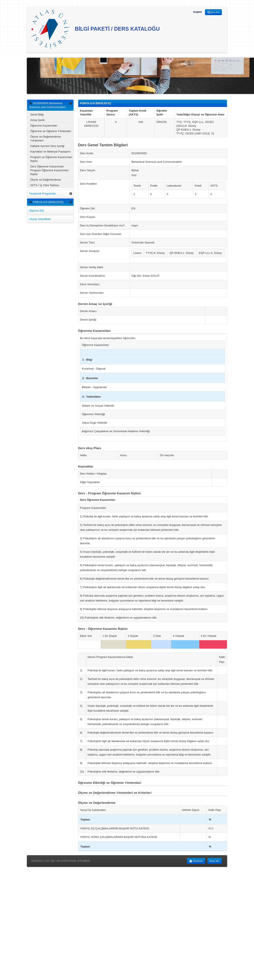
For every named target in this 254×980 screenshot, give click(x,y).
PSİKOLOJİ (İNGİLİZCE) (46, 202)
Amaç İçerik (38, 120)
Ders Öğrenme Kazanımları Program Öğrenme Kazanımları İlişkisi (50, 170)
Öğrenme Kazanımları (44, 126)
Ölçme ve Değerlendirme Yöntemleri (46, 139)
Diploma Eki (37, 211)
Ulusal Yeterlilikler (40, 219)
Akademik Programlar (43, 194)
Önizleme (196, 861)
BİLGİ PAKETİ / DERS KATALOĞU (95, 29)
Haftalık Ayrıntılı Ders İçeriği (47, 146)
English (198, 12)
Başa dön (215, 861)
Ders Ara (213, 12)
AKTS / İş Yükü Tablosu (45, 185)
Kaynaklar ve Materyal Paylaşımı (50, 152)
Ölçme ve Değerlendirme (46, 180)
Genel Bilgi (37, 114)
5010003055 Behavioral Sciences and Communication (48, 105)
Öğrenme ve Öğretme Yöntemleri (51, 131)
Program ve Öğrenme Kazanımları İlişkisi (51, 159)
